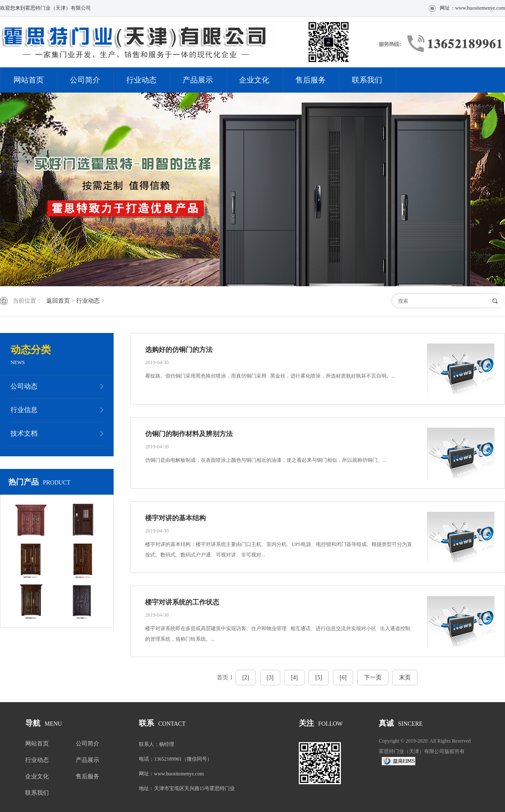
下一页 (373, 678)
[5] (319, 678)
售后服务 (311, 80)
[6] (343, 678)
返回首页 (58, 301)
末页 (405, 678)
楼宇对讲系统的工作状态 (182, 602)
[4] (294, 678)
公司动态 (24, 386)
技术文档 (24, 433)
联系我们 (367, 80)
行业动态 (141, 80)
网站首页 (29, 80)
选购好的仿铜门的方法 (179, 350)
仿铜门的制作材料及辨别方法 (189, 434)
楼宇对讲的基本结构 (175, 518)
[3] (270, 678)
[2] (246, 678)
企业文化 (254, 80)
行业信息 (24, 410)
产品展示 (198, 80)
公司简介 (85, 80)
